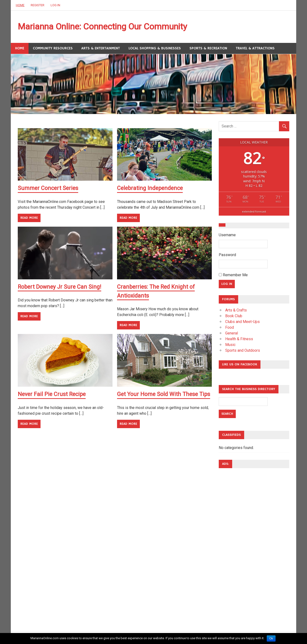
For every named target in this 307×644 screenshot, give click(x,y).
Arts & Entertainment (101, 49)
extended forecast (254, 212)
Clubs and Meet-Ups (242, 322)
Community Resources (53, 49)
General (232, 334)
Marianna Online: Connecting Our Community (110, 27)
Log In (55, 5)
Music (230, 345)
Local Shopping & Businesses (155, 49)
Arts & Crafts (236, 311)
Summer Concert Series (49, 189)
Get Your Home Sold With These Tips (164, 394)
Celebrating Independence (151, 189)
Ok (271, 638)
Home (20, 5)
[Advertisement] (238, 545)
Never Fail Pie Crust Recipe (53, 394)
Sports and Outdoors (243, 351)
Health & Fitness (239, 340)
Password (227, 256)
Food (230, 328)
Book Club (234, 317)
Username (227, 236)
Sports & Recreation (208, 49)
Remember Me (233, 276)
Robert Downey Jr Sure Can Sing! (61, 287)
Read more (29, 218)
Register (38, 5)
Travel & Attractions (255, 49)
